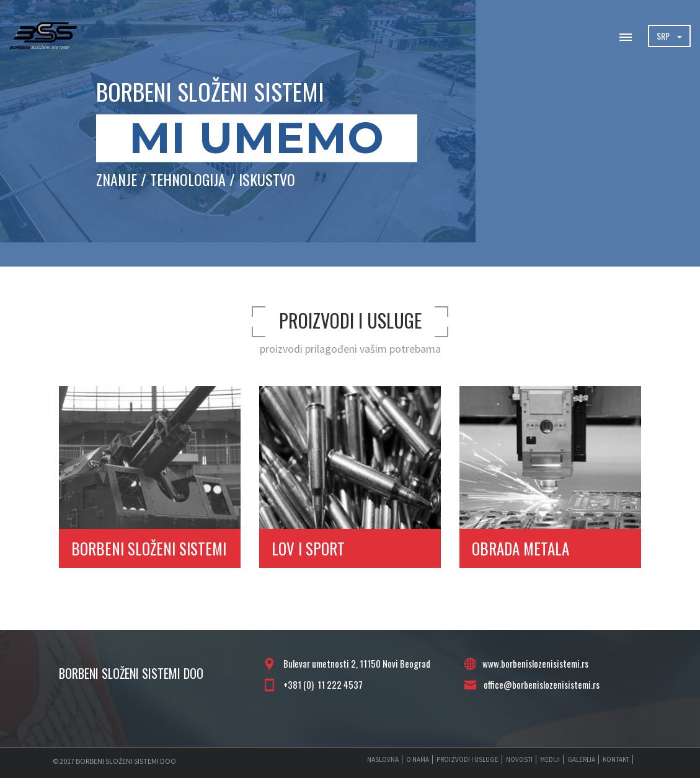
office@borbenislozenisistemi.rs (540, 684)
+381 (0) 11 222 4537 (321, 684)
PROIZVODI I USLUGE (467, 759)
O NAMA (418, 759)
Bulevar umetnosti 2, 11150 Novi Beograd (355, 663)
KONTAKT (616, 759)
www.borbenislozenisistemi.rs (535, 663)
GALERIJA (581, 759)
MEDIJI (550, 759)
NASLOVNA (383, 759)
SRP (669, 36)
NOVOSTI (519, 759)
